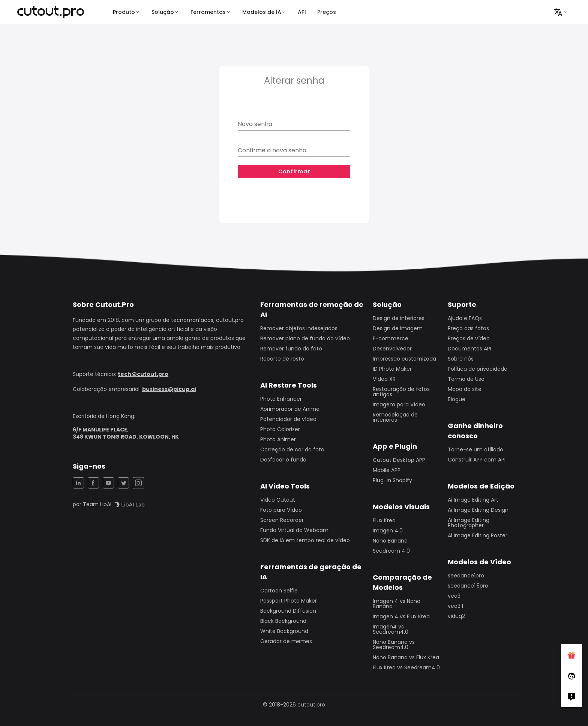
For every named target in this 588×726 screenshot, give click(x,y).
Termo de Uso (466, 379)
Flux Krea (384, 520)
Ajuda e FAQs (465, 318)
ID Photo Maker (392, 369)
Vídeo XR (384, 379)
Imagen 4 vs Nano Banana (397, 604)
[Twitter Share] (123, 483)
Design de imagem (398, 328)
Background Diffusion (288, 611)
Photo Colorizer (280, 429)
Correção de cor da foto (292, 449)
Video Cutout (278, 500)
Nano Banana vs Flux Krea (406, 657)
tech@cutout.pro (143, 374)
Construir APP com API (477, 460)
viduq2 (456, 616)
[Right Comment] (571, 697)
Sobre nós (461, 359)
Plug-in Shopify (392, 480)
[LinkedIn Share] (78, 483)
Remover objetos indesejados (299, 328)
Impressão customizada (404, 359)
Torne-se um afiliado (475, 449)
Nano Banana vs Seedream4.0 (394, 645)
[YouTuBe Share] (108, 483)
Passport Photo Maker (289, 601)
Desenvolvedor (392, 349)
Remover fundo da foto (291, 349)
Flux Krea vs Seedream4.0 (406, 667)
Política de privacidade (478, 369)
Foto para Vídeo (281, 510)
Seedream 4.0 (391, 551)
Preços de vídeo (469, 338)
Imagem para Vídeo (399, 404)
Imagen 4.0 (388, 531)
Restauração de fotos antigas (401, 392)
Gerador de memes (286, 641)
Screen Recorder (282, 520)
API (302, 12)
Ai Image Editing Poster (478, 535)
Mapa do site (465, 389)
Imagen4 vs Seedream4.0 (391, 629)
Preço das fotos (468, 328)
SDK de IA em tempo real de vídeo (305, 540)
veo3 (454, 596)
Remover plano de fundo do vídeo (305, 338)
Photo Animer (278, 439)
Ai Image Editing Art (473, 500)
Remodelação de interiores (395, 417)
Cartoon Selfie (279, 591)
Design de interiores (399, 318)
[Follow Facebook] (571, 676)
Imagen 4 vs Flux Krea (401, 616)
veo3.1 (455, 606)
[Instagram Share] (138, 483)
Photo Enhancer (281, 399)
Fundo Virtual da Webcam (294, 530)
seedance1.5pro (468, 586)
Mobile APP (387, 470)
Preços (327, 12)
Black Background (283, 621)
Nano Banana (390, 541)
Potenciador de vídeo (288, 419)
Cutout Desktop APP (399, 460)
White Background (284, 631)
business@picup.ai (169, 389)
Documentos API (469, 349)
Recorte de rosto (282, 359)
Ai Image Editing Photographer (469, 523)
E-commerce (391, 338)
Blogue (457, 399)
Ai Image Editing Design (478, 510)
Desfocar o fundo (283, 460)
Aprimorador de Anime (290, 409)
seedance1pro (466, 576)
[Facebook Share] (93, 483)
